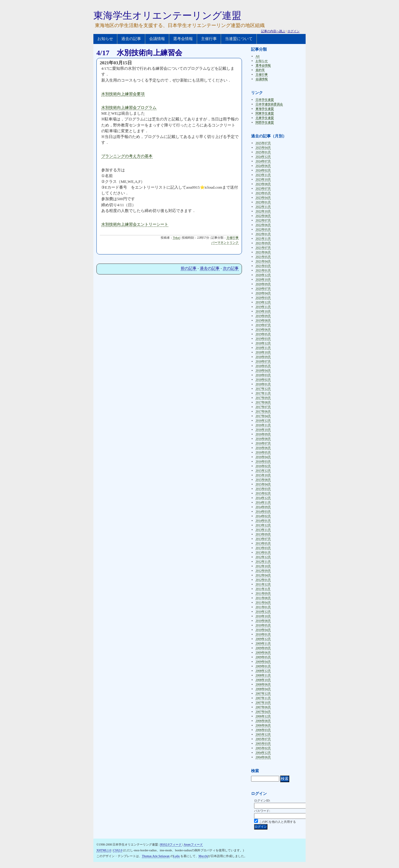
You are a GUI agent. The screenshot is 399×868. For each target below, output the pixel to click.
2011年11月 (263, 589)
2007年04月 (263, 712)
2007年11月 (263, 698)
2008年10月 (263, 680)
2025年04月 (263, 148)
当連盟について (239, 39)
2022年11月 (263, 207)
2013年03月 (263, 548)
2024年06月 (263, 166)
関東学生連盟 (265, 113)
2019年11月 (263, 307)
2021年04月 (263, 261)
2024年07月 (263, 161)
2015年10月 (263, 475)
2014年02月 (263, 516)
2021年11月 (263, 239)
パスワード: (262, 811)
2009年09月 (263, 648)
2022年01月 (263, 234)
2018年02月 (263, 380)
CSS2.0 (118, 850)
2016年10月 (263, 430)
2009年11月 (263, 643)
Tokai (176, 238)
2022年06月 (263, 225)
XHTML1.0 (104, 850)
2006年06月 (263, 725)
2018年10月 (263, 352)
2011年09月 (263, 593)
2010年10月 (263, 616)
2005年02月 (263, 748)
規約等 (260, 70)
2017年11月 (263, 393)
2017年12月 (263, 389)
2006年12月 (263, 716)
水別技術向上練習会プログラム (129, 108)
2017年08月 (263, 402)
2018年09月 (263, 357)
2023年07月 (263, 188)
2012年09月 (263, 571)
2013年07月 (263, 539)
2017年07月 (263, 407)
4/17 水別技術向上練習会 (139, 53)
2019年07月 (263, 325)
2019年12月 (263, 302)
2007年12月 (263, 693)
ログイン (293, 31)
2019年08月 (263, 320)
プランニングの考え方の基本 (127, 156)
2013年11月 (263, 530)
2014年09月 (263, 507)
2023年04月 (263, 198)
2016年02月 (263, 466)
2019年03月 (263, 339)
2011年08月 (263, 598)
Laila (177, 856)
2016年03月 (263, 461)
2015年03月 (263, 489)
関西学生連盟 (265, 122)
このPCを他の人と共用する (277, 822)
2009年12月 (263, 639)
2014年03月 (263, 511)
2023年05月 (263, 193)
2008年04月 (263, 689)
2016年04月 (263, 457)
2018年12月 (263, 343)
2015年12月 (263, 471)
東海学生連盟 (265, 109)
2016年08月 (263, 439)
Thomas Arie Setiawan (156, 856)
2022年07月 (263, 220)
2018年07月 (263, 361)
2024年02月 (263, 170)
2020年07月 (263, 289)
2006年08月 (263, 721)
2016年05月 (263, 452)
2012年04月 (263, 575)
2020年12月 (263, 275)
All (258, 56)
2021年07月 (263, 248)
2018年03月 (263, 375)
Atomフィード (193, 844)
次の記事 (231, 268)
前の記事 (189, 268)
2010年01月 (263, 634)
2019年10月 (263, 311)
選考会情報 (183, 39)
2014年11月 (263, 502)
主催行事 (209, 39)
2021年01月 (263, 270)
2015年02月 (263, 493)
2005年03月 (263, 744)
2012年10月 (263, 566)
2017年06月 (263, 411)
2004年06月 (263, 757)
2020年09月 (263, 284)
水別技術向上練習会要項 (123, 94)
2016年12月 (263, 421)
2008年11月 (263, 675)
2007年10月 (263, 703)
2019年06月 (263, 330)
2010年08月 (263, 621)
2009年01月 (263, 666)
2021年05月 (263, 257)
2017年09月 (263, 398)
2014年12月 (263, 498)
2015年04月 (263, 484)
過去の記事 (131, 39)
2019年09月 (263, 316)
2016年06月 (263, 448)
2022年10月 (263, 211)
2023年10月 (263, 179)
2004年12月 (263, 753)
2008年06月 (263, 684)
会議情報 (157, 39)
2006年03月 (263, 730)
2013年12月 (263, 525)
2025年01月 (263, 152)
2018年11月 (263, 348)
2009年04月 (263, 662)
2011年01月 (263, 607)
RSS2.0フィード (171, 844)
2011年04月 (263, 602)
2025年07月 (263, 143)
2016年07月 (263, 443)
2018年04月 (263, 370)
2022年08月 (263, 216)
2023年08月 (263, 184)
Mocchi (203, 856)
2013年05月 (263, 543)
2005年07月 (263, 739)
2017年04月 (263, 416)
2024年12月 (263, 157)
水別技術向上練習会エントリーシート (135, 224)
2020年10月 (263, 279)
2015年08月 (263, 480)
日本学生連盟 (265, 100)
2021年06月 (263, 252)
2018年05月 (263, 366)
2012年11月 (263, 562)
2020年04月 (263, 293)
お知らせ (105, 39)
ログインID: (262, 801)
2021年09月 (263, 243)
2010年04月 (263, 630)
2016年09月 (263, 434)
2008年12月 (263, 671)
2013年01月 (263, 552)
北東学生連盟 (265, 118)
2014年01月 (263, 521)
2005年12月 (263, 734)
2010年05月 (263, 625)
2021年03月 (263, 266)
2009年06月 (263, 653)
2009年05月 (263, 657)
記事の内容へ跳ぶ (273, 31)
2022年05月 (263, 229)
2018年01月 (263, 384)
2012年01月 (263, 580)
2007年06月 (263, 707)
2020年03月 (263, 298)
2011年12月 (263, 584)
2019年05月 (263, 334)
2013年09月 (263, 534)
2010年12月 (263, 612)
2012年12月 (263, 557)
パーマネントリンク (225, 242)
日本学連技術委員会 (269, 104)
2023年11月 (263, 175)
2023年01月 (263, 202)
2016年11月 (263, 425)
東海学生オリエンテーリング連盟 (167, 15)
